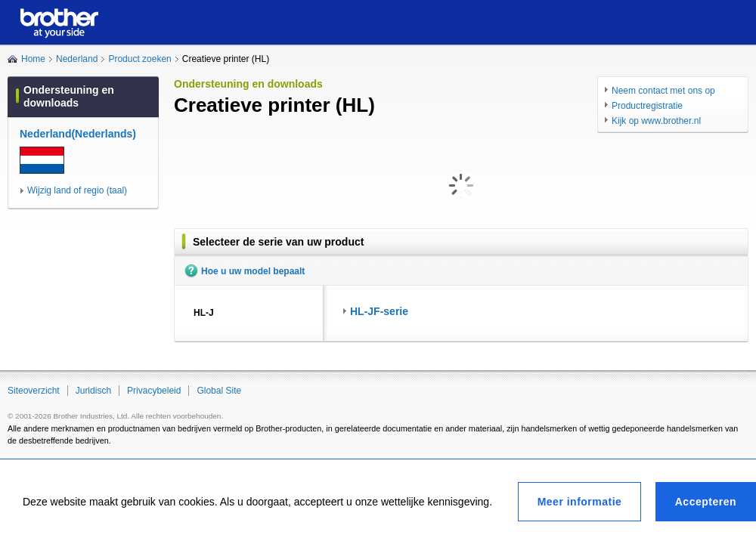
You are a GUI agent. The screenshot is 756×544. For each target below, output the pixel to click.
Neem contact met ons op (663, 91)
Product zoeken (139, 59)
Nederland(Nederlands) (78, 134)
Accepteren (706, 502)
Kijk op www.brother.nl (656, 121)
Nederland (77, 59)
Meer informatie (580, 502)
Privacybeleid (154, 391)
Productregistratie (647, 106)
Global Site (219, 391)
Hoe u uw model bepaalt (253, 271)
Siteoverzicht (34, 391)
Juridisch (93, 391)
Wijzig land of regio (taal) (77, 190)
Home (33, 59)
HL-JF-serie (379, 311)
